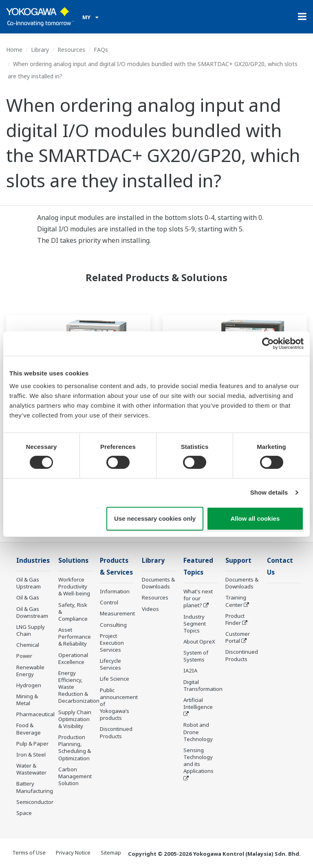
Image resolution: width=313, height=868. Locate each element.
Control (109, 602)
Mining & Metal (27, 700)
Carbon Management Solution (75, 776)
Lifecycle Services (110, 664)
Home (14, 50)
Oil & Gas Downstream (32, 612)
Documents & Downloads (158, 583)
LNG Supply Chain (31, 630)
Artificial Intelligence (198, 703)
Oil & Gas (28, 597)
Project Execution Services (112, 643)
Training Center (236, 601)
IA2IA (190, 670)
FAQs (101, 50)
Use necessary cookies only (155, 518)
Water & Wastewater (31, 769)
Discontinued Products (116, 732)
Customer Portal (238, 637)
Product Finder (235, 619)
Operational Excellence (73, 658)
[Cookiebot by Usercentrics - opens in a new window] (268, 343)
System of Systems (196, 656)
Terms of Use (29, 852)
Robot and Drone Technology (198, 732)
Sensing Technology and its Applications (198, 760)
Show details (269, 492)
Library (40, 50)
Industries (33, 561)
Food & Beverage (29, 729)
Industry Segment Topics (195, 624)
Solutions (73, 561)
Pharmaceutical (35, 714)
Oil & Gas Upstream (29, 583)
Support (238, 561)
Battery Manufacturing (35, 787)
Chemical (28, 645)
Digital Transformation (203, 685)
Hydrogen (29, 685)
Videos (150, 609)
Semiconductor (35, 802)
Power (24, 656)
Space (24, 813)
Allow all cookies (255, 518)
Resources (71, 50)
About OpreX (199, 642)
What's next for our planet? (198, 598)
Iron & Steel (31, 755)
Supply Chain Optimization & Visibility (75, 719)
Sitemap (111, 852)
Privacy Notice (73, 852)
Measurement (117, 613)
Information (115, 591)
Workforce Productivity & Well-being (74, 586)
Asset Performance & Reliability (75, 637)
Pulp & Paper (32, 744)
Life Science (115, 679)
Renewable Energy (30, 671)
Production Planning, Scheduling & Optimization (75, 747)
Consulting (113, 625)
